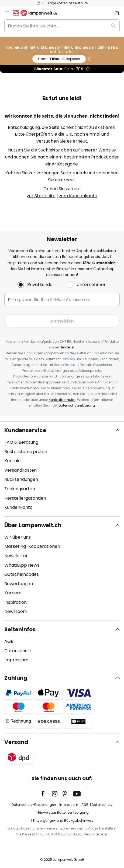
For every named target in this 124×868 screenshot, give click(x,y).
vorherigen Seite (54, 173)
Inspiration (15, 602)
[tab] (62, 469)
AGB (9, 641)
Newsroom (16, 611)
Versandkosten (20, 470)
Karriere (13, 593)
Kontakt (13, 461)
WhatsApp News (22, 565)
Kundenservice (25, 430)
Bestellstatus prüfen (26, 452)
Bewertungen (19, 584)
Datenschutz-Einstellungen (34, 805)
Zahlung (16, 678)
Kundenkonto (18, 507)
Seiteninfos (20, 629)
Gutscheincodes (22, 574)
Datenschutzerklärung (77, 405)
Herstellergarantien (25, 498)
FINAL (59, 59)
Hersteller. (68, 347)
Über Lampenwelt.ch (33, 525)
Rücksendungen (21, 479)
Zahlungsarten (20, 489)
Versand (16, 742)
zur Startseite (41, 196)
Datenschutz (18, 651)
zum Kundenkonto (78, 196)
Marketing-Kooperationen (32, 546)
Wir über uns (18, 537)
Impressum (16, 660)
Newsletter (16, 556)
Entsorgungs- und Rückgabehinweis (63, 821)
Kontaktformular (62, 400)
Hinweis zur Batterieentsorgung (63, 812)
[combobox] (62, 26)
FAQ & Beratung (21, 442)
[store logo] (38, 13)
